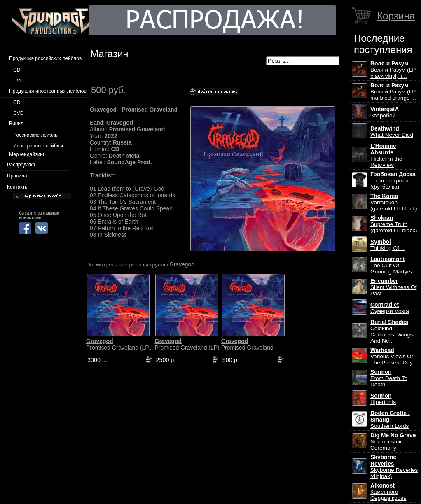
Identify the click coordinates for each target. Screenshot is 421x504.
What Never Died (392, 132)
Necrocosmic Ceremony (393, 442)
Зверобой (385, 112)
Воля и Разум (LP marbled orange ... (393, 92)
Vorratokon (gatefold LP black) (394, 202)
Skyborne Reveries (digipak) (394, 467)
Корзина (396, 16)
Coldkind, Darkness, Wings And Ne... (392, 331)
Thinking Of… (388, 245)
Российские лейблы (36, 135)
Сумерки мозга (390, 308)
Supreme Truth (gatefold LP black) (394, 224)
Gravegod (182, 264)
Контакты (18, 187)
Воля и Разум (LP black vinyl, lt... (393, 70)
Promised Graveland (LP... (119, 344)
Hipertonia (383, 399)
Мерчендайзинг (27, 154)
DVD (18, 81)
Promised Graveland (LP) (187, 344)
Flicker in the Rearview (386, 155)
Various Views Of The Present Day (392, 356)
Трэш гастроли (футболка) (393, 181)
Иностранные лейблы (38, 146)
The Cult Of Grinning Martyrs (391, 265)
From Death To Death (389, 378)
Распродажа (21, 165)
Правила (17, 176)
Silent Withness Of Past (393, 287)
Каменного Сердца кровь (388, 492)
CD (17, 70)
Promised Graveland (247, 344)
